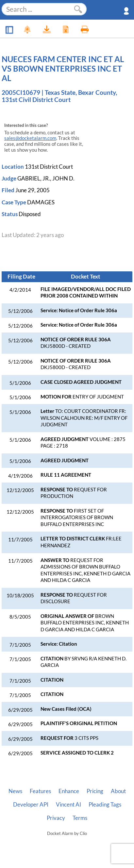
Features (40, 791)
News (15, 791)
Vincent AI (68, 805)
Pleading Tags (105, 805)
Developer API (31, 805)
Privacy (56, 818)
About (118, 791)
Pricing (95, 791)
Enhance (69, 791)
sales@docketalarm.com (30, 138)
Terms (80, 818)
